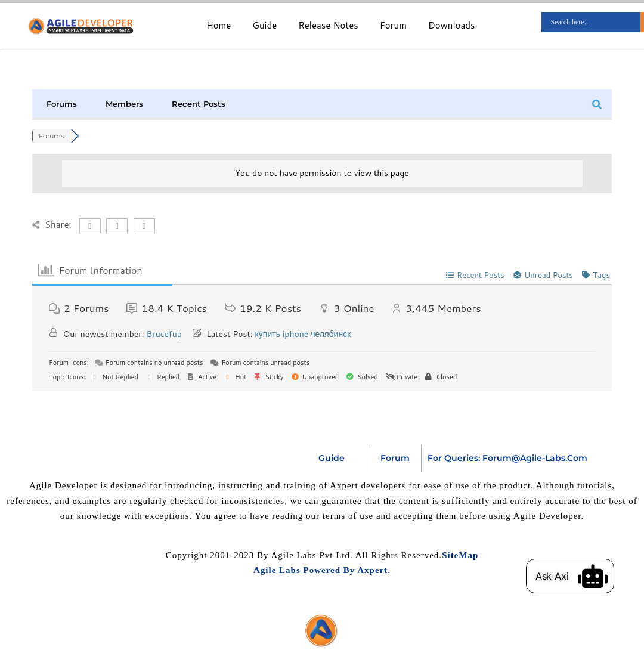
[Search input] (594, 22)
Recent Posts (199, 104)
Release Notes (328, 25)
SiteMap (460, 555)
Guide (264, 25)
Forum (393, 25)
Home (219, 25)
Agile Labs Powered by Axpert (321, 570)
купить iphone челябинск (303, 334)
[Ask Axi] (593, 576)
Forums (62, 104)
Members (124, 104)
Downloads (452, 25)
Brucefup (164, 334)
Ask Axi (552, 576)
